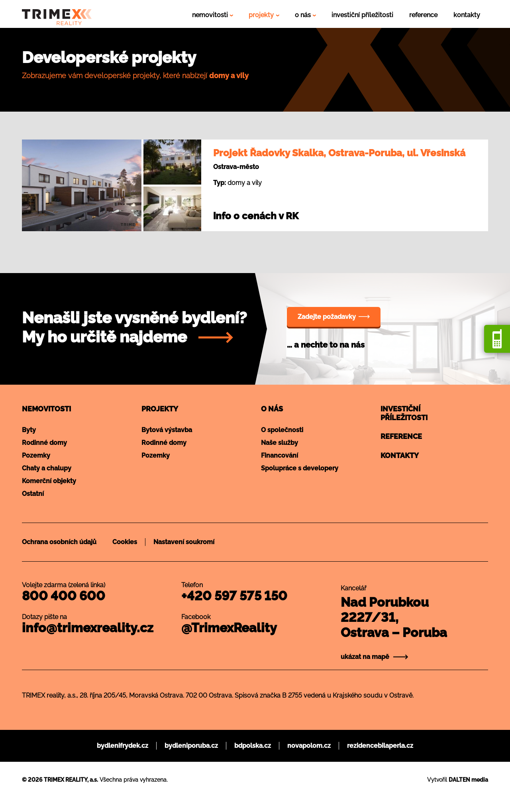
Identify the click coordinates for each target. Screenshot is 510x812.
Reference (401, 436)
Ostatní (33, 494)
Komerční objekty (49, 481)
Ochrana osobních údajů (59, 542)
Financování (280, 455)
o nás (304, 15)
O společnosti (282, 430)
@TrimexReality (229, 628)
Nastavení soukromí (184, 542)
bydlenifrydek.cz (123, 746)
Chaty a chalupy (47, 468)
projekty (262, 15)
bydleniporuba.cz (191, 746)
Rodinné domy (44, 443)
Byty (29, 430)
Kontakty (400, 455)
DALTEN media (468, 780)
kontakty (467, 15)
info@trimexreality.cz (88, 628)
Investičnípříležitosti (404, 413)
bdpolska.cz (253, 746)
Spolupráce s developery (300, 468)
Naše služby (280, 443)
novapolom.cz (309, 746)
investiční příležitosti (362, 15)
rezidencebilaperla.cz (380, 746)
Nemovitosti (46, 409)
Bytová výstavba (167, 430)
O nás (272, 409)
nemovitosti (211, 15)
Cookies (125, 542)
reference (423, 15)
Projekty (160, 409)
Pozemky (36, 455)
